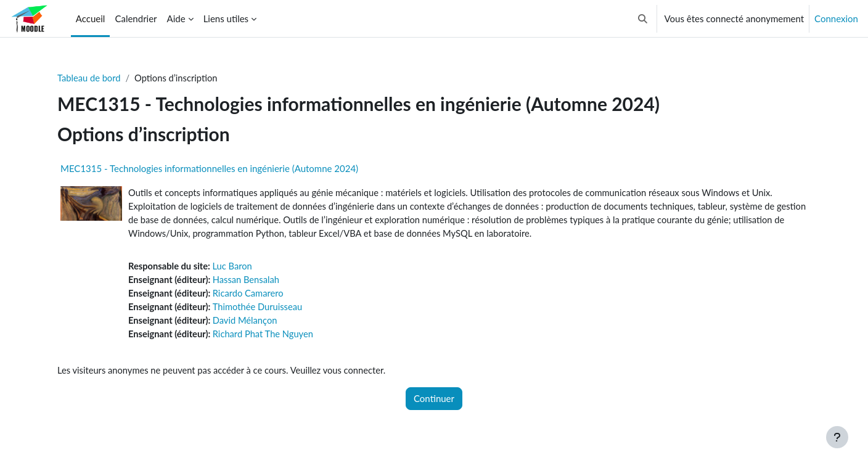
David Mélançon (248, 324)
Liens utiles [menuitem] (226, 18)
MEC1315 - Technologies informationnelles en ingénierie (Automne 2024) (209, 169)
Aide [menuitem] (176, 18)
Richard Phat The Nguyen (266, 337)
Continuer (434, 402)
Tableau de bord (90, 78)
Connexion (836, 18)
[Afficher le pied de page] (837, 437)
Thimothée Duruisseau (260, 310)
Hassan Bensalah (249, 282)
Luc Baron (235, 268)
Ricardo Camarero (251, 296)
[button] (643, 18)
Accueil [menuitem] (91, 18)
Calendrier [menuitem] (136, 18)
